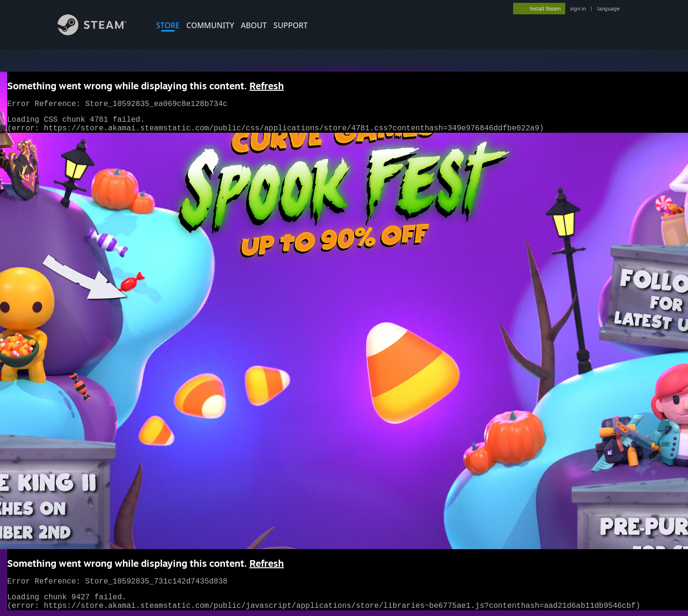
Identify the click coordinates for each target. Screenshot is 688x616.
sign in (578, 9)
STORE (168, 25)
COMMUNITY (210, 25)
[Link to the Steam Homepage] (99, 33)
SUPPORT (290, 25)
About (254, 25)
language (608, 9)
